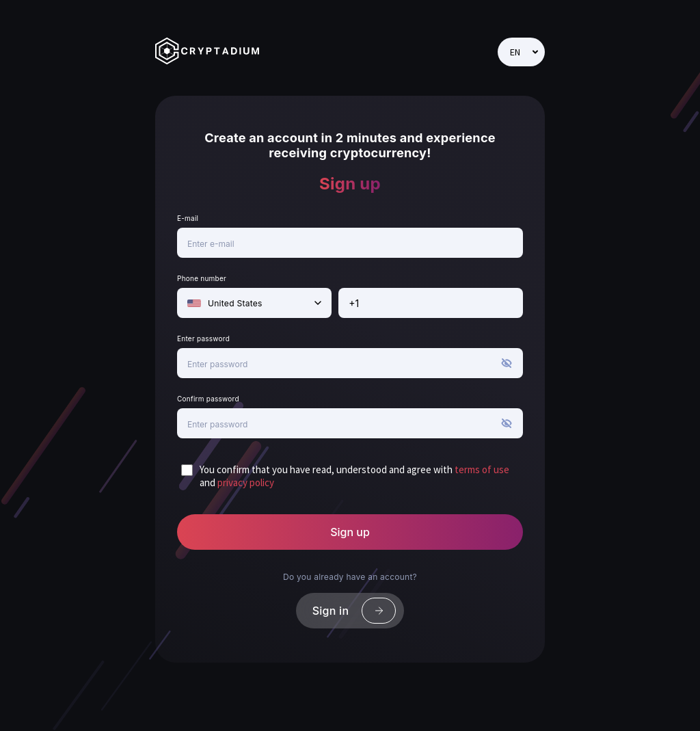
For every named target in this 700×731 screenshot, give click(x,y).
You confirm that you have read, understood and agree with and (354, 477)
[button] (507, 373)
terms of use (482, 470)
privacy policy (246, 483)
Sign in (354, 611)
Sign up (350, 532)
